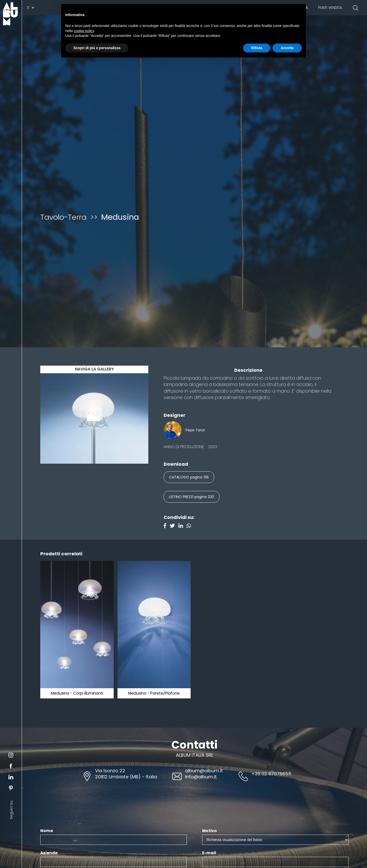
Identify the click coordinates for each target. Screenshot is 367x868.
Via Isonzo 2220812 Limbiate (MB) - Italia (126, 774)
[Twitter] (174, 526)
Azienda (49, 853)
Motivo (209, 831)
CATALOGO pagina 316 (189, 477)
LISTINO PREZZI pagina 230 (192, 497)
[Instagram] (190, 526)
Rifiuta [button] (257, 48)
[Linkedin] (182, 526)
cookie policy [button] (84, 31)
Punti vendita (330, 8)
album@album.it (204, 771)
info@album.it (201, 777)
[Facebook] (167, 526)
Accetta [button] (287, 48)
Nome (47, 831)
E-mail (209, 853)
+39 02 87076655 (271, 774)
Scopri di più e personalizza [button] (97, 48)
